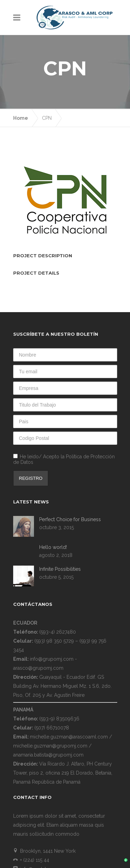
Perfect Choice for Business (70, 470)
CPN (47, 69)
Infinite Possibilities (60, 520)
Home (21, 69)
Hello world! (53, 498)
